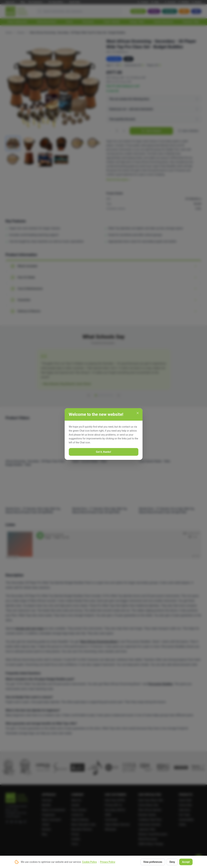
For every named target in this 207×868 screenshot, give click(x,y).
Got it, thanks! (103, 452)
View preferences (153, 862)
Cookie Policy (89, 862)
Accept (186, 862)
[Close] (138, 413)
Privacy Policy (108, 862)
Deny (172, 862)
